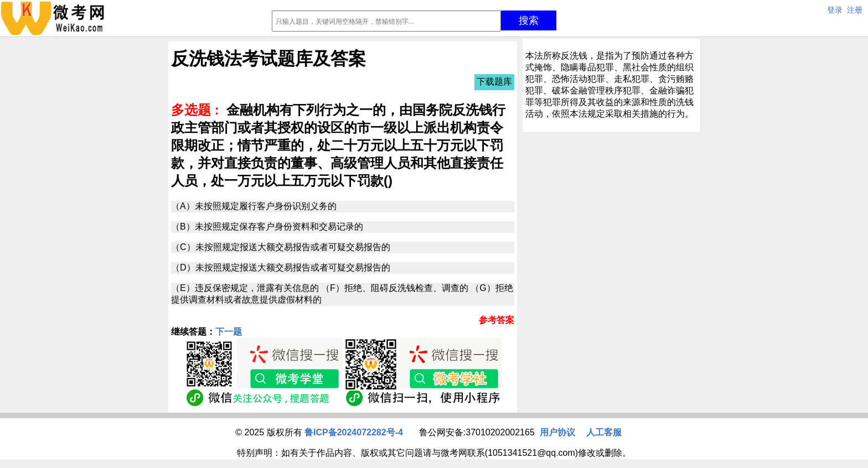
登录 (835, 10)
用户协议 (557, 432)
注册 (855, 10)
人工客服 (604, 432)
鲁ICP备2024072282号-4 (354, 432)
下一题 (229, 332)
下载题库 (494, 82)
